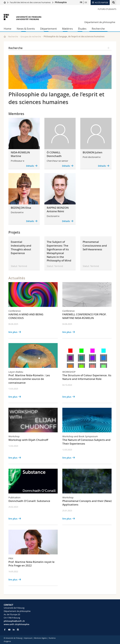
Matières (67, 29)
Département (48, 29)
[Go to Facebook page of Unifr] (5, 630)
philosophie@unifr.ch (14, 621)
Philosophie (61, 2)
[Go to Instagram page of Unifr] (18, 630)
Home (8, 29)
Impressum (28, 638)
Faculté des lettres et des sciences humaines (30, 2)
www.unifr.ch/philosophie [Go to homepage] (16, 624)
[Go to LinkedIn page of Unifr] (14, 630)
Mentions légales (40, 638)
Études (82, 29)
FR (81, 2)
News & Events (26, 29)
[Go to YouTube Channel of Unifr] (9, 630)
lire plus (13, 332)
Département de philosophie (100, 22)
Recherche (98, 29)
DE (86, 2)
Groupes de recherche (31, 37)
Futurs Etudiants (107, 9)
